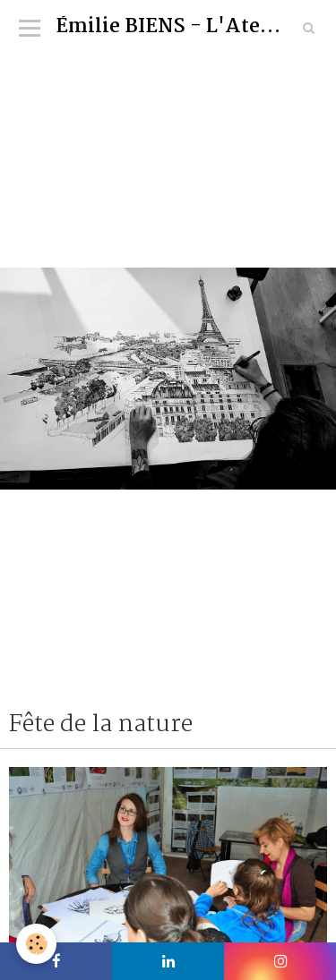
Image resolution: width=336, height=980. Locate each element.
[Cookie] (36, 944)
